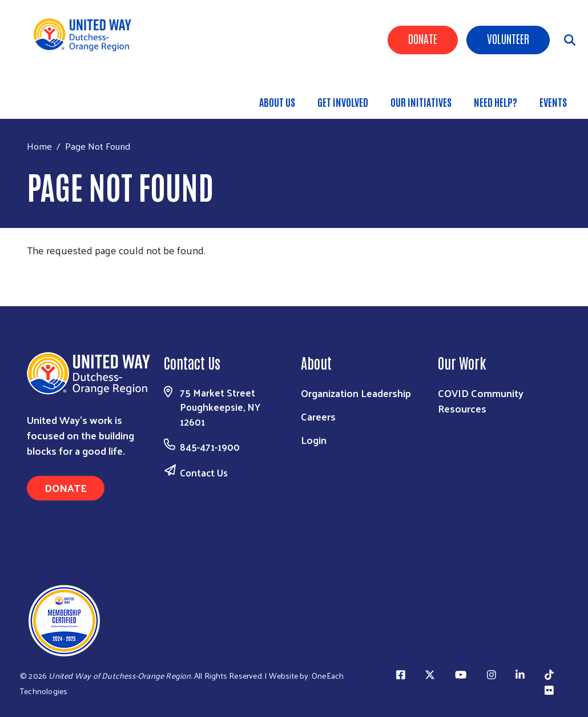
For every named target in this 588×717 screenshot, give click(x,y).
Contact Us (204, 472)
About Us (277, 102)
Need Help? (496, 102)
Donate (423, 38)
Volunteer (508, 38)
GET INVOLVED (343, 102)
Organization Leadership (356, 393)
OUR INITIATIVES (421, 102)
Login (314, 440)
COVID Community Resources (481, 400)
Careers (318, 416)
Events (553, 102)
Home (39, 146)
